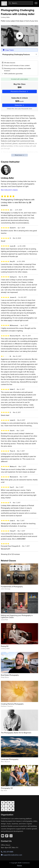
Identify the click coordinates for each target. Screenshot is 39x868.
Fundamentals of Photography (12, 586)
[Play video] (20, 36)
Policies (19, 865)
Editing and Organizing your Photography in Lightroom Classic (17, 616)
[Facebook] (7, 836)
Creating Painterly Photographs (12, 704)
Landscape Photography (10, 759)
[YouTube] (3, 836)
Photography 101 (7, 788)
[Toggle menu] (36, 3)
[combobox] (21, 3)
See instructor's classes (9, 190)
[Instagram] (11, 836)
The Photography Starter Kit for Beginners (16, 733)
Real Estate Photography (10, 675)
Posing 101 (5, 646)
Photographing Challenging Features (16, 54)
